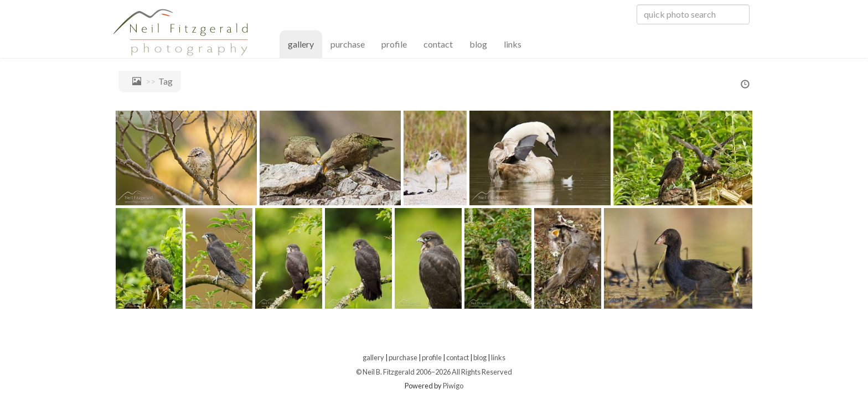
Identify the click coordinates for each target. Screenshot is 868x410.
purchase (348, 44)
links (513, 44)
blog (478, 44)
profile (394, 44)
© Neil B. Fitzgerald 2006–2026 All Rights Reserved (434, 372)
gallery (305, 43)
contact (438, 44)
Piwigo (453, 386)
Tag (166, 81)
